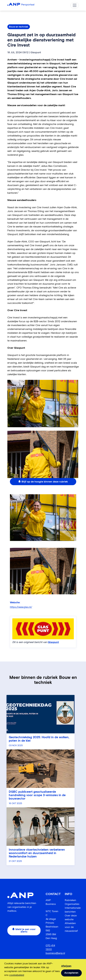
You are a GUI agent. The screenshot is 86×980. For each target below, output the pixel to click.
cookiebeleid (17, 975)
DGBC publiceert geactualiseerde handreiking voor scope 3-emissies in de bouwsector (37, 795)
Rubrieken (70, 900)
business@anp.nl (55, 953)
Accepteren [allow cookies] (71, 973)
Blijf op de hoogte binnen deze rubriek (43, 482)
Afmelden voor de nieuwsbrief (71, 927)
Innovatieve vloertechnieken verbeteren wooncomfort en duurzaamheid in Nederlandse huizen (37, 853)
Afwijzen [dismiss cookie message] (66, 966)
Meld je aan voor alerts (24, 930)
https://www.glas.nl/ (21, 607)
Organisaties (72, 904)
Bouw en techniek (19, 27)
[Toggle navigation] (75, 5)
